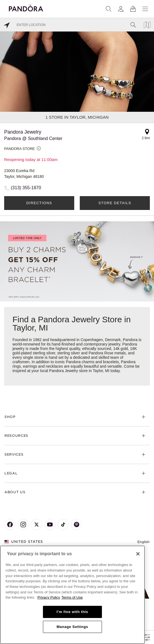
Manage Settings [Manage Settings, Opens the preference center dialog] (72, 627)
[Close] (138, 554)
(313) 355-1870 (26, 188)
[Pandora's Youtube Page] (50, 524)
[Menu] (145, 9)
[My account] (121, 9)
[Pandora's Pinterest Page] (76, 524)
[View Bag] (133, 9)
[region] (72, 595)
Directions (39, 203)
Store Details (115, 203)
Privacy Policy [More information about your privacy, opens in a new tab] (49, 597)
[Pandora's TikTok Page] (63, 524)
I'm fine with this (72, 612)
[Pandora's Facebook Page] (10, 524)
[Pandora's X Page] (37, 524)
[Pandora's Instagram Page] (23, 524)
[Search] (109, 9)
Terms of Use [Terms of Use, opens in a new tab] (72, 597)
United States (24, 542)
